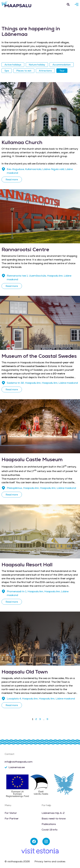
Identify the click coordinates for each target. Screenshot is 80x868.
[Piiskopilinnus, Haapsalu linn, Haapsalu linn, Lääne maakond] (3, 488)
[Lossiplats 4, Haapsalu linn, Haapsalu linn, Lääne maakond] (3, 699)
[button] (68, 4)
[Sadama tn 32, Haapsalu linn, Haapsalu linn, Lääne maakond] (3, 383)
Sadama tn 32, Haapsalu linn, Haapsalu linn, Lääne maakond (42, 383)
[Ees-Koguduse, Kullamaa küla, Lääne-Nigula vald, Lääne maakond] (3, 169)
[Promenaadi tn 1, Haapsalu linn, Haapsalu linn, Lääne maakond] (3, 591)
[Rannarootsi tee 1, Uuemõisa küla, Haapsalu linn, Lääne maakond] (3, 276)
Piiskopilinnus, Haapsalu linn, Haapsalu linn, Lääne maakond (41, 488)
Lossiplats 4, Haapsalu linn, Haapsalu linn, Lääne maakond (41, 699)
